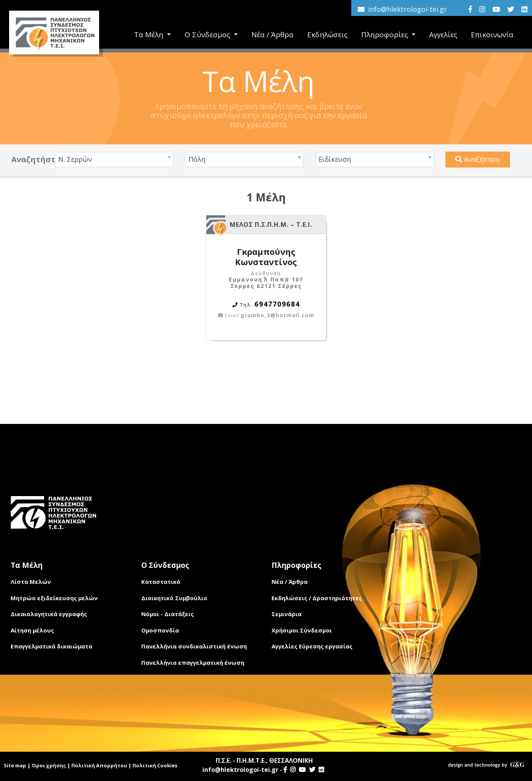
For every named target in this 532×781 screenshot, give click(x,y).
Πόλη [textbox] (197, 159)
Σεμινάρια (287, 614)
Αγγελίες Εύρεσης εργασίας (312, 646)
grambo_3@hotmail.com (266, 315)
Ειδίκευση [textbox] (335, 159)
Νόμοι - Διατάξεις (167, 614)
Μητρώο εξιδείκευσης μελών (54, 598)
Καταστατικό (161, 582)
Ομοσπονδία (160, 630)
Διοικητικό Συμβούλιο (174, 598)
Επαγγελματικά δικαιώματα (51, 646)
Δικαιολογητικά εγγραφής (49, 614)
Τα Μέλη (150, 35)
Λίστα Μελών (31, 582)
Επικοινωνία (492, 35)
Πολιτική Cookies (155, 765)
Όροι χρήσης (49, 765)
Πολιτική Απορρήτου (99, 765)
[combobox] (114, 160)
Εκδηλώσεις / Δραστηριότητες (317, 598)
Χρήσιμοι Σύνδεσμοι (302, 630)
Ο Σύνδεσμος (208, 35)
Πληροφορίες (385, 35)
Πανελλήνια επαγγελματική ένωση (193, 662)
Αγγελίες (443, 35)
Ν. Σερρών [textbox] (75, 159)
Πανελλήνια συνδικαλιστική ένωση (194, 646)
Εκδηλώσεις (327, 35)
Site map (15, 765)
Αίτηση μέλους (32, 630)
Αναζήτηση (478, 159)
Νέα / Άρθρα (272, 35)
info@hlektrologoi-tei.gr (407, 9)
